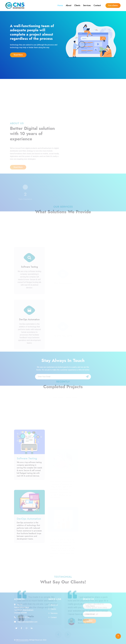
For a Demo (113, 6)
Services (87, 5)
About (69, 5)
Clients (77, 5)
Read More (18, 55)
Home (60, 5)
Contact (97, 5)
